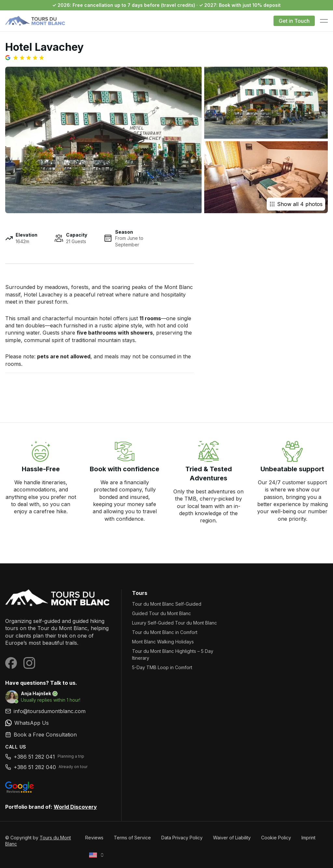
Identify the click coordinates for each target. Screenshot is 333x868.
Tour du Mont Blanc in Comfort (165, 632)
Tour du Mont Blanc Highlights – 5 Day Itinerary (173, 654)
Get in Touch (294, 21)
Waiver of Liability (232, 838)
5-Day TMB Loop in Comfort (162, 667)
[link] (58, 723)
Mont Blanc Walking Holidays (163, 642)
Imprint (308, 838)
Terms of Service (132, 838)
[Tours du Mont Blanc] (58, 598)
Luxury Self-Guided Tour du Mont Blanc (174, 623)
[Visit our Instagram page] (29, 663)
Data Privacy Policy (182, 838)
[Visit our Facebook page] (11, 663)
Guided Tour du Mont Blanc (161, 613)
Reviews (94, 838)
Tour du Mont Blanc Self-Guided (167, 604)
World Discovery (75, 807)
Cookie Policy (276, 838)
